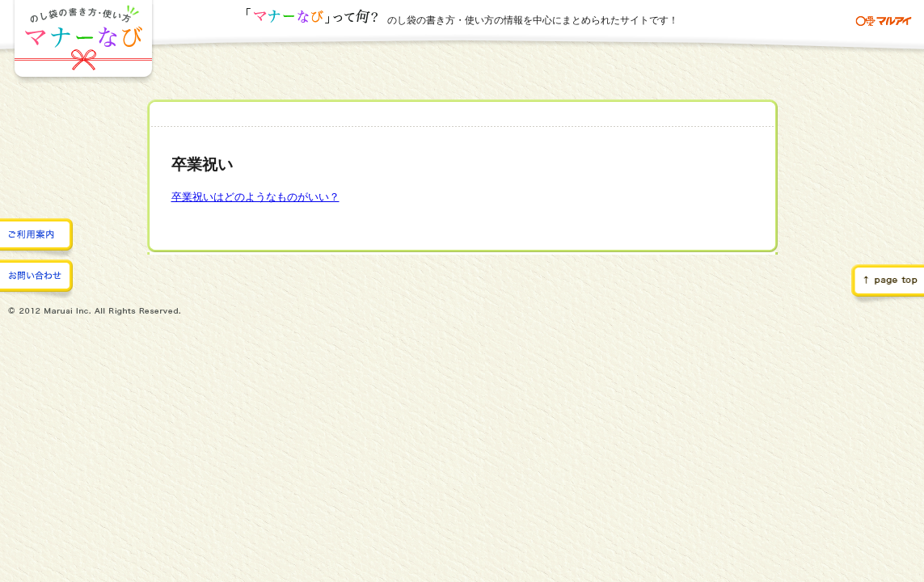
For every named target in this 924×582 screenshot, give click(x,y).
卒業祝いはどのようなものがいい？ (255, 197)
